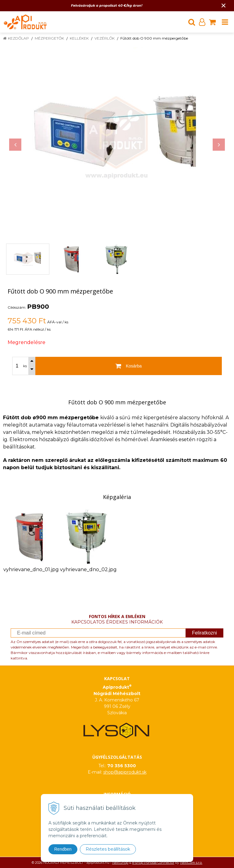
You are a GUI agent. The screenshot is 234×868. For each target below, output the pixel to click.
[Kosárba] (129, 366)
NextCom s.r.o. (191, 863)
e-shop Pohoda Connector (153, 863)
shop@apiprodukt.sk (125, 772)
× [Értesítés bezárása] (224, 5)
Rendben (63, 849)
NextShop (120, 863)
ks (25, 366)
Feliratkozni (204, 633)
